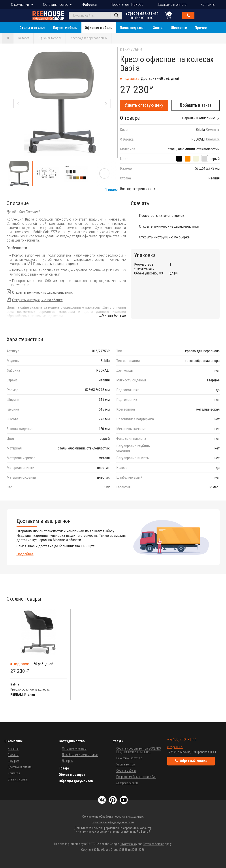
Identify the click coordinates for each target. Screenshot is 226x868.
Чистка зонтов (126, 764)
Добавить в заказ (195, 105)
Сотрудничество (56, 4)
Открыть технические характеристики (42, 292)
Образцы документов (76, 781)
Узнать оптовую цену (144, 105)
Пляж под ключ (133, 28)
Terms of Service (154, 844)
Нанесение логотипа (129, 758)
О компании (20, 4)
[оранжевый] (188, 159)
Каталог (24, 38)
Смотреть (213, 130)
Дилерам (68, 761)
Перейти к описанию (199, 118)
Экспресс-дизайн (127, 783)
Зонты (158, 28)
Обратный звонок (188, 15)
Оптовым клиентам (74, 748)
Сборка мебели (126, 771)
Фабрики (89, 4)
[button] (106, 103)
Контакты (208, 4)
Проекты (13, 755)
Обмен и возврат (72, 775)
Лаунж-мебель (65, 28)
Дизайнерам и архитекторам (80, 755)
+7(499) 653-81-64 (142, 15)
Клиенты (13, 748)
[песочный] (196, 159)
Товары (65, 768)
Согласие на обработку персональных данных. (113, 817)
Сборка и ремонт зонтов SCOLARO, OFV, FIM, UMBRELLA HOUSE (139, 750)
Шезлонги (179, 28)
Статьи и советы (18, 779)
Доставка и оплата (172, 4)
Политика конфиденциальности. (113, 822)
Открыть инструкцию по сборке (37, 300)
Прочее (201, 28)
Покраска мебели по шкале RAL (136, 777)
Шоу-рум (13, 761)
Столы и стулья (32, 28)
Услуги (118, 741)
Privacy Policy (128, 844)
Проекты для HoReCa (127, 4)
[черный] (179, 159)
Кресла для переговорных (89, 38)
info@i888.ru (175, 747)
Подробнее (25, 554)
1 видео (111, 189)
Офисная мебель (99, 28)
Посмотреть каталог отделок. (56, 264)
